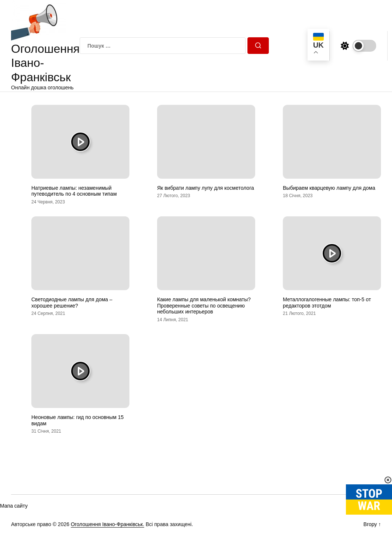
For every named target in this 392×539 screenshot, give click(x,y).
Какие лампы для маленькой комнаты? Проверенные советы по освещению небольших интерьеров (204, 306)
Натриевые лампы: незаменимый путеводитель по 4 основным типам (74, 191)
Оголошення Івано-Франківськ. (107, 524)
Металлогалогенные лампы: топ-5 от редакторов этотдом (327, 303)
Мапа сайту (14, 506)
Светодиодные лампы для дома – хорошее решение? (72, 303)
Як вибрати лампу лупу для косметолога (206, 188)
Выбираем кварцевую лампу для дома (329, 188)
